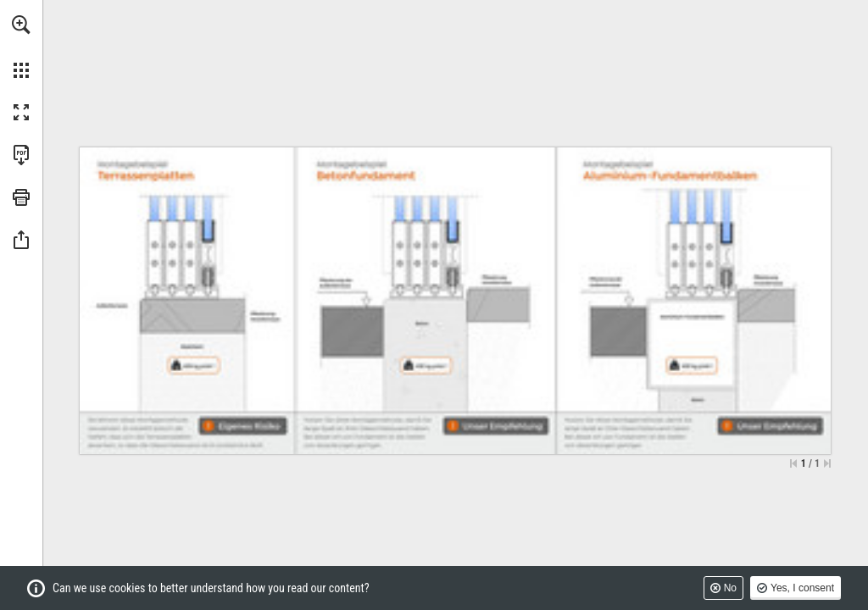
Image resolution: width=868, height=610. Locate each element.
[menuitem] (21, 47)
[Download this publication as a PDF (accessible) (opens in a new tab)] (21, 155)
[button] (21, 25)
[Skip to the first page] (793, 463)
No (730, 588)
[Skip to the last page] (827, 463)
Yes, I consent (802, 588)
